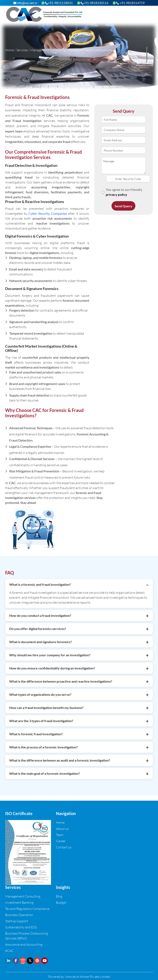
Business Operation (19, 915)
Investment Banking (19, 902)
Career (61, 841)
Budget (61, 902)
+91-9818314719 (130, 3)
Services (22, 50)
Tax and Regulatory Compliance (27, 909)
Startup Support (17, 921)
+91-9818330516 (95, 3)
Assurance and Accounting (24, 944)
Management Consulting (48, 50)
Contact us (64, 847)
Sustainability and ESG (21, 927)
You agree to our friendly (124, 192)
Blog (59, 896)
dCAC (9, 950)
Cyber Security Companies (48, 213)
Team (60, 835)
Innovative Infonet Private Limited (88, 977)
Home (9, 50)
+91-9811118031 (59, 3)
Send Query (123, 206)
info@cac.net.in (25, 3)
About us (62, 829)
